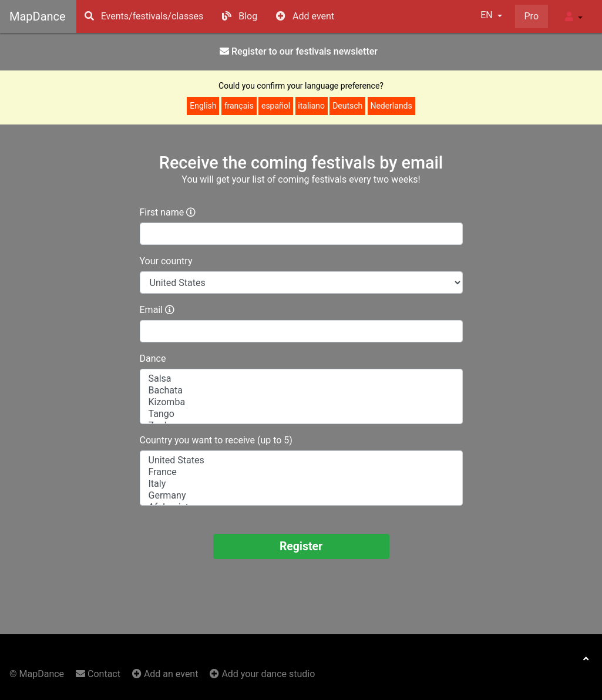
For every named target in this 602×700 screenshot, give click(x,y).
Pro (532, 16)
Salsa (301, 379)
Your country (166, 261)
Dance (153, 359)
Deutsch (347, 106)
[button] (574, 16)
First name (162, 212)
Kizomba (301, 402)
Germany (301, 496)
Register (301, 546)
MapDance (38, 16)
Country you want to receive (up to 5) (216, 440)
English (203, 106)
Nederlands (391, 106)
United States (301, 460)
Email (152, 310)
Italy (301, 484)
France (301, 472)
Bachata (301, 391)
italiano (311, 106)
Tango (301, 414)
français (239, 106)
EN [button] (487, 15)
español (276, 106)
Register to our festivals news (299, 51)
